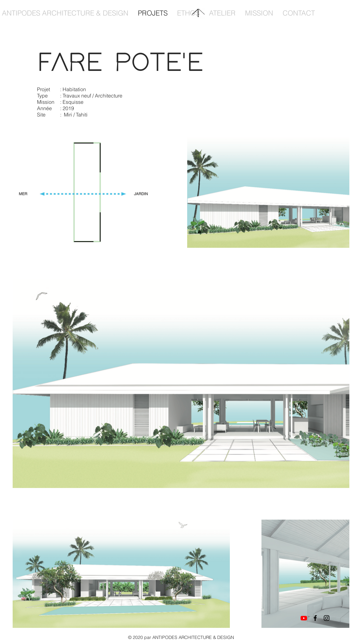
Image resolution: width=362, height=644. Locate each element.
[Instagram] (327, 618)
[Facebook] (315, 618)
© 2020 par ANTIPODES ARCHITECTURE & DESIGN (181, 637)
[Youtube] (304, 618)
